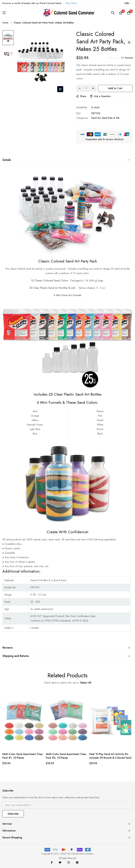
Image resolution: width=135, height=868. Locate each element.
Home (5, 23)
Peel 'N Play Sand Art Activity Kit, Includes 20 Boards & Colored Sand (110, 756)
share (81, 96)
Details (7, 160)
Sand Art (96, 118)
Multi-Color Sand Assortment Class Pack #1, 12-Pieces (22, 756)
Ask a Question (100, 96)
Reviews (8, 648)
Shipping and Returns (16, 656)
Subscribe (13, 814)
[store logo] (67, 13)
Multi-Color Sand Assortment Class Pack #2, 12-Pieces (66, 756)
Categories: (83, 118)
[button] (129, 3)
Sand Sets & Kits (111, 118)
